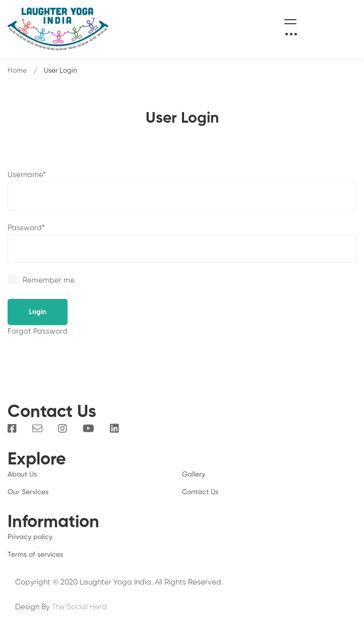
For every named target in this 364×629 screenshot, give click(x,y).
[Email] (37, 429)
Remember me (42, 280)
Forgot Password (38, 331)
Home (17, 71)
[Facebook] (12, 429)
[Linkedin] (114, 429)
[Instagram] (63, 429)
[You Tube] (88, 429)
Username (27, 175)
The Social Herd (79, 607)
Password (26, 228)
